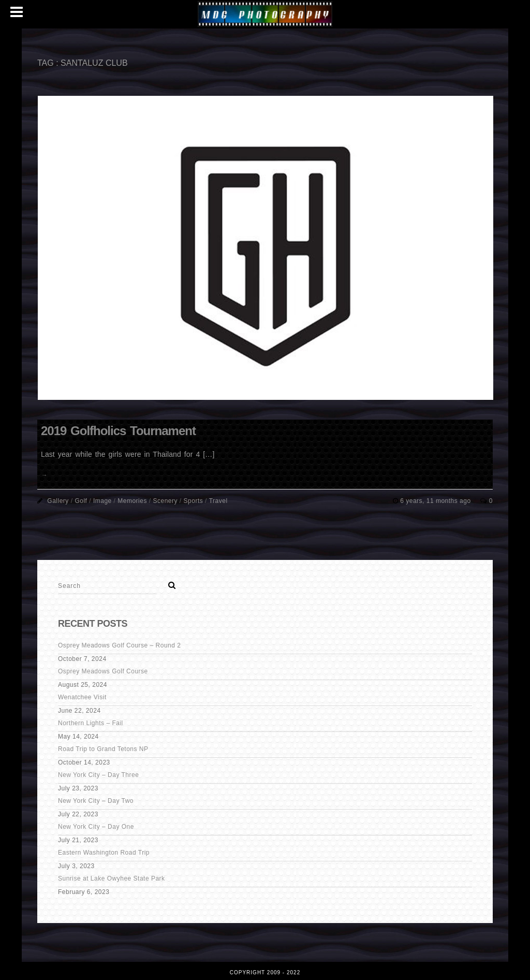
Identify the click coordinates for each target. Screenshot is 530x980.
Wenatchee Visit (82, 697)
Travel (218, 501)
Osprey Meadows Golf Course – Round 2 (119, 645)
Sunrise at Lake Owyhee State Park (112, 878)
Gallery (58, 501)
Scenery (165, 501)
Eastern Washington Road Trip (104, 853)
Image (102, 501)
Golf (81, 501)
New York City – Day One (96, 827)
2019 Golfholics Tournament (118, 431)
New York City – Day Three (98, 775)
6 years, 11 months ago (436, 501)
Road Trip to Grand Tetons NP (103, 749)
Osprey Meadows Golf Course (103, 671)
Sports (194, 501)
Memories (132, 501)
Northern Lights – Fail (91, 723)
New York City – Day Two (96, 801)
